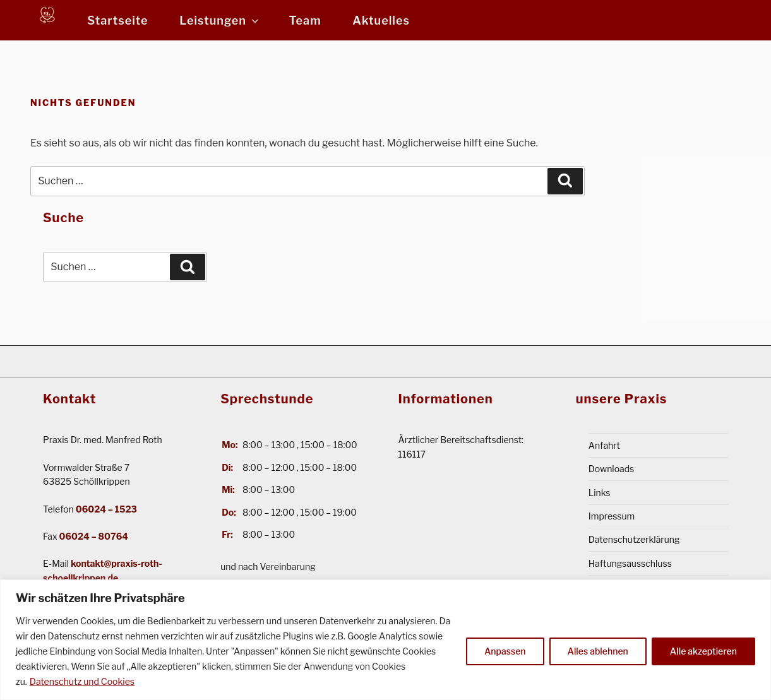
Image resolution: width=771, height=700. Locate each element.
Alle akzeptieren (703, 651)
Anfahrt (604, 445)
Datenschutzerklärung (634, 539)
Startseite (117, 21)
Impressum (612, 516)
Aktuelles (381, 21)
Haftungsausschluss (630, 563)
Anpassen (505, 651)
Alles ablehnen (598, 651)
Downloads (612, 469)
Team (305, 21)
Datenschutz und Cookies (82, 681)
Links (600, 492)
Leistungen (220, 21)
